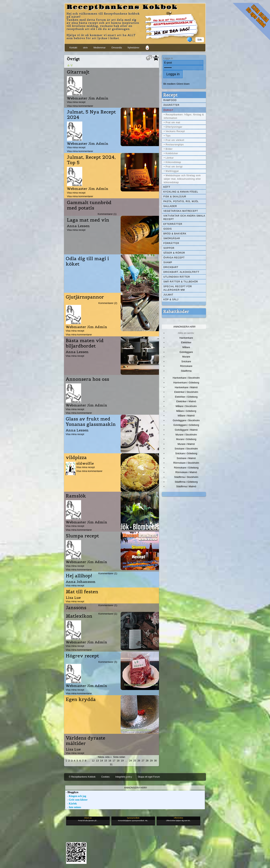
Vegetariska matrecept (181, 211)
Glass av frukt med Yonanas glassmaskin (91, 422)
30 (155, 761)
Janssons (76, 608)
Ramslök (76, 496)
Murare (186, 357)
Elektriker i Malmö (186, 401)
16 (110, 761)
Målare (186, 347)
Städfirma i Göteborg (186, 482)
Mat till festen (82, 592)
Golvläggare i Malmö (186, 430)
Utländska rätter (177, 277)
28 (147, 761)
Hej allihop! (79, 576)
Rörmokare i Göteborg (186, 468)
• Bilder (168, 149)
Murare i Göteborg (186, 439)
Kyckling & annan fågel (181, 192)
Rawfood (170, 100)
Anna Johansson (81, 582)
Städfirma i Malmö (186, 486)
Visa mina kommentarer (80, 106)
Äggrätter (171, 105)
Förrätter (171, 243)
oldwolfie (85, 463)
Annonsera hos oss (87, 379)
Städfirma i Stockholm (186, 477)
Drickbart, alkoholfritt (181, 272)
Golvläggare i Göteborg (186, 425)
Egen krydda (81, 699)
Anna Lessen (78, 226)
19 (122, 761)
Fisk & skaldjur (175, 197)
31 (111, 764)
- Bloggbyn (72, 792)
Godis (168, 229)
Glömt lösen (183, 84)
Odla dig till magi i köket (87, 261)
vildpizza (76, 458)
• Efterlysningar (173, 127)
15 (106, 761)
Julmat (168, 295)
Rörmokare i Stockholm (186, 463)
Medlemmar (99, 48)
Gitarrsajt (78, 72)
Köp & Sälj (171, 300)
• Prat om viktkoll (174, 140)
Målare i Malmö (186, 416)
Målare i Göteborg (186, 411)
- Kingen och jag (76, 796)
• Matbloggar (171, 171)
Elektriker (186, 342)
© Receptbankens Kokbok (82, 777)
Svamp (168, 262)
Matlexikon (79, 616)
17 (114, 761)
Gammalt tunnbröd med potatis (89, 205)
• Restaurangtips (174, 145)
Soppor (169, 248)
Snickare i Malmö (186, 458)
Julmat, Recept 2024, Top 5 (91, 160)
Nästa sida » (105, 757)
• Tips (167, 136)
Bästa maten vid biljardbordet (85, 343)
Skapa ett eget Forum (149, 777)
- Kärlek (71, 804)
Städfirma (186, 371)
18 (118, 761)
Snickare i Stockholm (186, 449)
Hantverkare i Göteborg (186, 383)
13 (97, 761)
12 (93, 761)
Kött (167, 187)
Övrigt (168, 110)
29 (151, 761)
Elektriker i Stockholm (186, 392)
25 (135, 761)
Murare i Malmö (186, 444)
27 (143, 761)
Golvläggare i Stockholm (186, 420)
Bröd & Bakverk (175, 234)
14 (101, 761)
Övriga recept (174, 258)
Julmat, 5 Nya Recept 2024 (91, 115)
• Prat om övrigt (173, 167)
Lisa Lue (73, 598)
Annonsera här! (184, 327)
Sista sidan (119, 757)
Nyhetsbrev (133, 48)
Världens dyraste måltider (86, 741)
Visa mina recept (76, 102)
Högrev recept (82, 656)
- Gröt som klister (76, 800)
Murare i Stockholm (186, 435)
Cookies (105, 777)
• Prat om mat (172, 122)
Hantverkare (186, 338)
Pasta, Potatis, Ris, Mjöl (181, 201)
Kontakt (73, 48)
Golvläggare (186, 352)
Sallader (170, 206)
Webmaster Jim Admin (88, 98)
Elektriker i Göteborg (186, 397)
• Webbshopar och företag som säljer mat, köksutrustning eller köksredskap (182, 179)
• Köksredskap (172, 162)
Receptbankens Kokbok (122, 7)
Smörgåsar (172, 238)
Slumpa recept (82, 536)
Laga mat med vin (88, 220)
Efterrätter (173, 224)
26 (139, 761)
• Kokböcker (171, 153)
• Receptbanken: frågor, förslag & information (184, 116)
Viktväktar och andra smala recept (184, 218)
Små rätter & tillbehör (181, 282)
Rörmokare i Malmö (186, 472)
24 (130, 761)
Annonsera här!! (135, 788)
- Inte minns (73, 807)
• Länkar (169, 158)
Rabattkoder (176, 311)
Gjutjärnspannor (85, 297)
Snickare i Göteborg (186, 453)
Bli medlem (170, 84)
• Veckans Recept (174, 131)
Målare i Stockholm (186, 406)
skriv (85, 48)
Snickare (186, 361)
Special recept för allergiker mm (178, 288)
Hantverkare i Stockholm (186, 378)
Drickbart (171, 267)
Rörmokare (186, 366)
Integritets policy (124, 777)
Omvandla (117, 48)
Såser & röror (174, 253)
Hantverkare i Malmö (186, 387)
